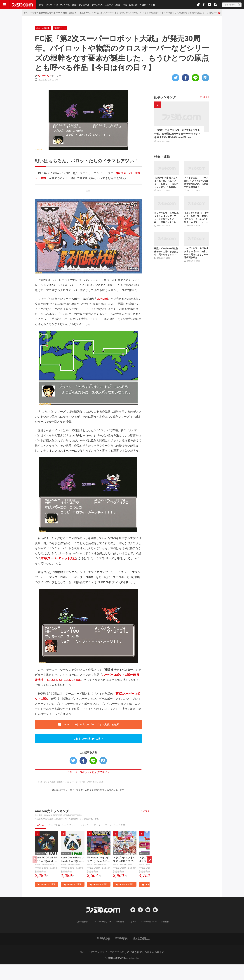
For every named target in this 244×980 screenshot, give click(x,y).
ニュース (109, 5)
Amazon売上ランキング (52, 827)
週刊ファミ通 (148, 5)
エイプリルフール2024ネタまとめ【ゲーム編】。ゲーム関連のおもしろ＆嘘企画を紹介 (196, 268)
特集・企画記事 (130, 5)
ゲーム (41, 841)
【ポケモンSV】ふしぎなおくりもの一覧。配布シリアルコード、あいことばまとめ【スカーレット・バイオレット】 (196, 233)
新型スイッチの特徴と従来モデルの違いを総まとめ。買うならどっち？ (166, 267)
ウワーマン (44, 91)
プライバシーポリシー (102, 937)
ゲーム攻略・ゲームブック (62, 841)
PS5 (56, 5)
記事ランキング (165, 113)
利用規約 (120, 937)
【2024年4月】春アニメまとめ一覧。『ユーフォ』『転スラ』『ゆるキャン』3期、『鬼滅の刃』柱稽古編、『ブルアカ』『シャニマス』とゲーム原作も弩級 (166, 198)
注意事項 (132, 937)
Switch (49, 5)
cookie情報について (149, 937)
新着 (41, 5)
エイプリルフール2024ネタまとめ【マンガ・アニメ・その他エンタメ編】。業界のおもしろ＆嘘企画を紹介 (166, 233)
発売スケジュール (81, 5)
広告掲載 (165, 937)
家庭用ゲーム (85, 13)
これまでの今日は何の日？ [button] (88, 754)
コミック (84, 841)
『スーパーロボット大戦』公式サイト (88, 788)
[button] (150, 875)
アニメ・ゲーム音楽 (115, 841)
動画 (118, 5)
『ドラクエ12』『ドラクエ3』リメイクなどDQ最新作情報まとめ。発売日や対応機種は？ (196, 198)
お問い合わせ (82, 937)
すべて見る (145, 827)
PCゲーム (65, 5)
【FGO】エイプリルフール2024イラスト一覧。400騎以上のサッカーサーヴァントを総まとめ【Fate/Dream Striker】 (177, 149)
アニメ (97, 841)
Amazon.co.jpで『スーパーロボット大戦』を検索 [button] (88, 740)
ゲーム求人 (97, 5)
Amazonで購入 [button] (47, 900)
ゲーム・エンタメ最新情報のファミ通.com (42, 13)
